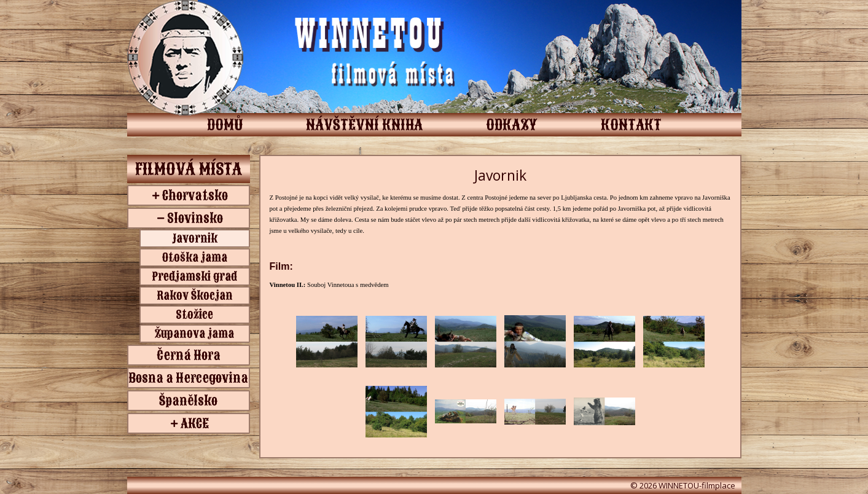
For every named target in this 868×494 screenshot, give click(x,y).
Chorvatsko (195, 195)
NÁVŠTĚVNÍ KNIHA (364, 125)
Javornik (195, 238)
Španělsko (188, 401)
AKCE (195, 423)
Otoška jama (195, 257)
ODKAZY (512, 125)
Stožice (194, 315)
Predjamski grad (194, 276)
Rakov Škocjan (195, 296)
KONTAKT (631, 125)
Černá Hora (189, 355)
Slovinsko (195, 218)
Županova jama (194, 334)
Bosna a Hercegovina (188, 378)
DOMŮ (225, 125)
